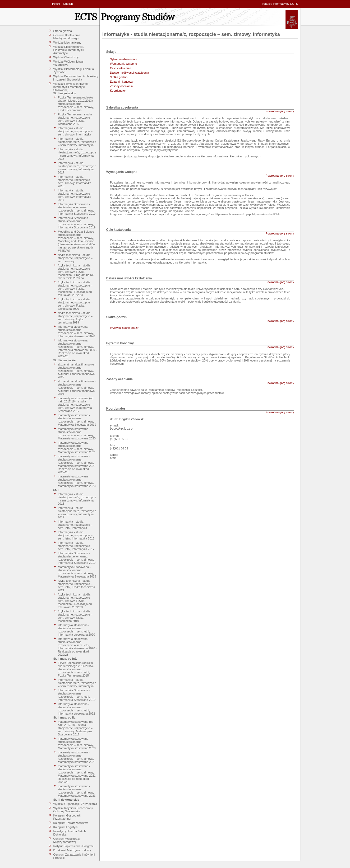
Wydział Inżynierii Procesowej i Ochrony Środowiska (73, 810)
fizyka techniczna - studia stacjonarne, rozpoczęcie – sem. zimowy (75, 258)
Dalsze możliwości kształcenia (129, 73)
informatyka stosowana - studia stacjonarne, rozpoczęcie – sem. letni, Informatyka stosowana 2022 (77, 709)
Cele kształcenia (121, 68)
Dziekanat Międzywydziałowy (72, 850)
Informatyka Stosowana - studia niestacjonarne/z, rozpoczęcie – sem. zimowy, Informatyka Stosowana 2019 (77, 209)
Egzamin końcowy (122, 82)
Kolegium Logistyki (66, 827)
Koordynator (118, 91)
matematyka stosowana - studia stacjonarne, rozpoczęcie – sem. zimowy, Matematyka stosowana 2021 (77, 447)
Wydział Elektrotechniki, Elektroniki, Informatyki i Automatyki (69, 50)
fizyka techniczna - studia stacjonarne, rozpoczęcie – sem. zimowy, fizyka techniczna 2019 (75, 318)
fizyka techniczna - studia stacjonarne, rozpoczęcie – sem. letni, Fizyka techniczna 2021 (77, 585)
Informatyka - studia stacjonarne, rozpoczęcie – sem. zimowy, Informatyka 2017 (75, 195)
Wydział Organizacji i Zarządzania (75, 804)
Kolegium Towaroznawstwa (71, 823)
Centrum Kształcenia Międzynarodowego (67, 37)
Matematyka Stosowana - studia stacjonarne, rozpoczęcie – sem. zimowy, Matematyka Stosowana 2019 (77, 572)
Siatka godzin (119, 77)
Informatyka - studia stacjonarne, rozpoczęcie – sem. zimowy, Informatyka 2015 (75, 181)
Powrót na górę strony (280, 111)
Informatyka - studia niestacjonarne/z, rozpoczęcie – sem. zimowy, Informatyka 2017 (77, 168)
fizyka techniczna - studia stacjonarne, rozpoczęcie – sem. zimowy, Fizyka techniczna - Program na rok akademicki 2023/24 (76, 272)
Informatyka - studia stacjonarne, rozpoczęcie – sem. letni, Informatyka (75, 525)
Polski (56, 4)
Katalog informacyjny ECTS (280, 4)
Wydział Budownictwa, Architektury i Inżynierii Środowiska (76, 78)
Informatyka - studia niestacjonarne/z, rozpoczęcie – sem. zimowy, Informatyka (77, 142)
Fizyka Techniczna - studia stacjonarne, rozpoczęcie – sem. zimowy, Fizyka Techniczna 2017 (75, 119)
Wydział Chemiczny (66, 57)
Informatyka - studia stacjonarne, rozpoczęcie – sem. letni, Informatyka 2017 (76, 546)
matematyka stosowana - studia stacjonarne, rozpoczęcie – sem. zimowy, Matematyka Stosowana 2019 (77, 420)
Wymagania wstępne (123, 64)
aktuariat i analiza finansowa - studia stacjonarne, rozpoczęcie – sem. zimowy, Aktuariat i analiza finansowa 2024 (77, 388)
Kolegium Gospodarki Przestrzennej (67, 817)
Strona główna (63, 31)
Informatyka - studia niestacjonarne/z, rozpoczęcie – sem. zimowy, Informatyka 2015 (77, 154)
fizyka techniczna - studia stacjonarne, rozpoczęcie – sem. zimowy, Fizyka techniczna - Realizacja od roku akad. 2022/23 (75, 289)
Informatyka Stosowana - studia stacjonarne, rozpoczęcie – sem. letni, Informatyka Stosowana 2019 (77, 695)
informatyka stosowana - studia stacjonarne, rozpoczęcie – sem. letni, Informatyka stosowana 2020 (77, 630)
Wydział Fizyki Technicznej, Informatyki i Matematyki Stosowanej (71, 87)
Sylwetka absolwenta (124, 59)
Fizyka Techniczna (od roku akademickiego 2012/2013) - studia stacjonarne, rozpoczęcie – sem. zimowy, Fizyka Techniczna (76, 104)
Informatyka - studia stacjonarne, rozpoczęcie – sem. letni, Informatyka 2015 (76, 535)
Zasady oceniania (121, 86)
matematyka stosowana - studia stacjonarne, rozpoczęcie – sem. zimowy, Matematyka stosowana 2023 (77, 481)
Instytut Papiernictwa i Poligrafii (73, 846)
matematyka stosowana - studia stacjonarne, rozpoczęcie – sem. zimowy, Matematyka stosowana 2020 (77, 434)
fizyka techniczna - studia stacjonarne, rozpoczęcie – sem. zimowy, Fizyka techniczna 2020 (75, 304)
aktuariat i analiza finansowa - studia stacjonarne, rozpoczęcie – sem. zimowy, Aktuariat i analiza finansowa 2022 (77, 371)
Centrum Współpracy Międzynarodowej (67, 840)
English (68, 4)
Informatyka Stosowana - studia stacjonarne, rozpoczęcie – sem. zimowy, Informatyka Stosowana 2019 (77, 223)
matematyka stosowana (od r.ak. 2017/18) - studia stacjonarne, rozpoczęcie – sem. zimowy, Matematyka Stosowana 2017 (76, 405)
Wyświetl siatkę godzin (125, 328)
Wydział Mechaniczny (67, 43)
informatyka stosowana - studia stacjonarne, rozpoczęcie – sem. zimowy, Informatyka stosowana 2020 (77, 331)
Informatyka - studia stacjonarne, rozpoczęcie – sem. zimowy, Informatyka (75, 131)
